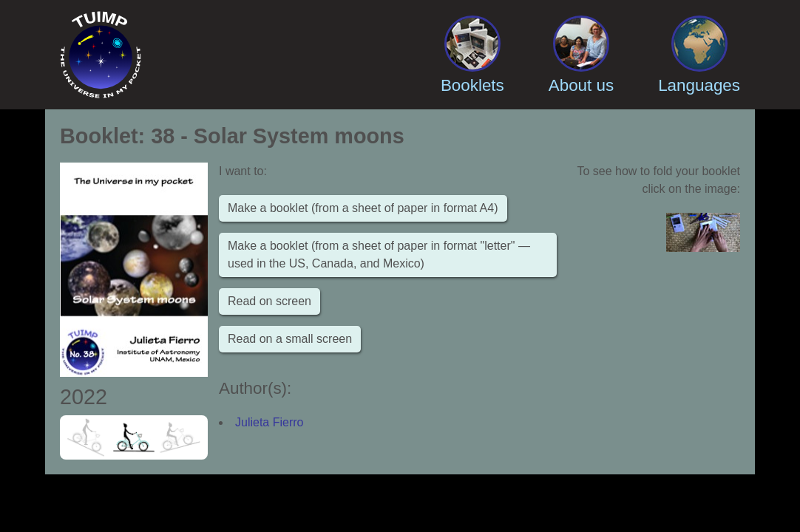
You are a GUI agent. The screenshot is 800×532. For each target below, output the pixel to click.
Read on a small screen (290, 339)
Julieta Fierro (269, 422)
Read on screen (270, 301)
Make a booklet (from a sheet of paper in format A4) (363, 208)
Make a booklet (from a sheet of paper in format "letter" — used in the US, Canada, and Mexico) (379, 255)
